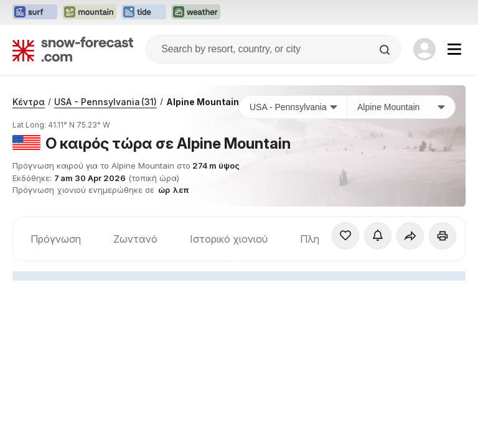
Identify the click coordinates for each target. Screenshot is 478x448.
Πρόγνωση (56, 239)
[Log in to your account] (424, 49)
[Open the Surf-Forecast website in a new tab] (35, 12)
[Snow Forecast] (73, 49)
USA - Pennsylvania (105, 102)
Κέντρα (29, 102)
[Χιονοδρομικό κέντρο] (401, 107)
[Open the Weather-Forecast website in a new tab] (196, 12)
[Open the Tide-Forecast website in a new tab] (144, 12)
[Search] (386, 50)
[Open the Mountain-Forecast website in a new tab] (89, 12)
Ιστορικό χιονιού (229, 239)
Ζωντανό (135, 239)
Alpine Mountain (203, 102)
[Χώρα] (293, 107)
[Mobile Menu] (454, 49)
